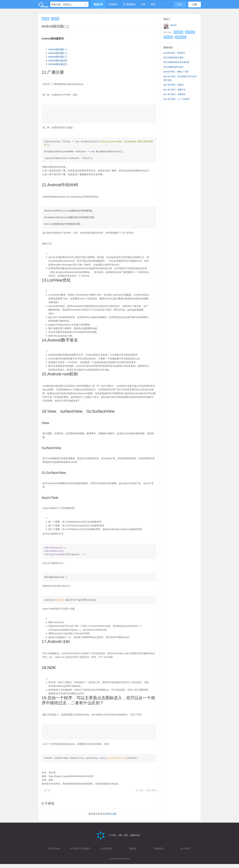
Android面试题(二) (58, 53)
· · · (162, 4)
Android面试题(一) (58, 49)
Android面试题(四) (58, 61)
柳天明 (173, 25)
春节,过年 (190, 32)
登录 (180, 4)
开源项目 (113, 4)
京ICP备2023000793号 (120, 863)
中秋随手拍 (181, 37)
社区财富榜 (106, 853)
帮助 (153, 4)
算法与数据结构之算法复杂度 (176, 62)
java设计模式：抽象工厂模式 (176, 72)
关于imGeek (54, 853)
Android (55, 19)
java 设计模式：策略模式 (175, 94)
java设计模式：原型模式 (174, 53)
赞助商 (133, 853)
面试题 (45, 19)
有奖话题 (168, 37)
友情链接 (159, 853)
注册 (195, 4)
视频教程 (129, 4)
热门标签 (185, 853)
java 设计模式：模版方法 (175, 90)
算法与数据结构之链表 (173, 67)
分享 (140, 794)
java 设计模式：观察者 (174, 85)
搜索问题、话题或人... (63, 4)
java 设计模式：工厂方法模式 (177, 99)
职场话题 (178, 32)
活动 (143, 4)
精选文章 (98, 4)
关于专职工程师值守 (80, 853)
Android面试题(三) (58, 57)
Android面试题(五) (58, 64)
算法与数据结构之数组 (173, 58)
